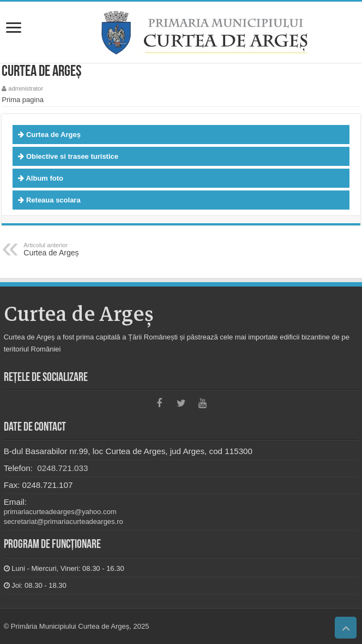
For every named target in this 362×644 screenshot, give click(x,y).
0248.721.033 (61, 468)
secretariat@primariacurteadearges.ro (64, 521)
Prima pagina (23, 100)
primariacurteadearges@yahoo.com (60, 512)
